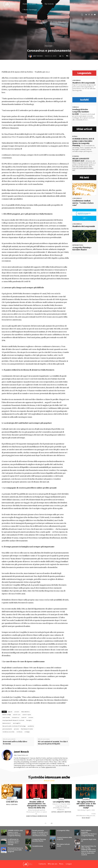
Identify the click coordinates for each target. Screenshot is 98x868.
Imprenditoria (78, 242)
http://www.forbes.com (21, 755)
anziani (17, 712)
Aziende (86, 799)
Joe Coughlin (17, 723)
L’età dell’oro (12, 802)
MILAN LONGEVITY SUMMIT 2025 (80, 159)
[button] (82, 15)
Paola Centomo (12, 805)
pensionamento (7, 729)
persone (16, 729)
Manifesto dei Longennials (83, 83)
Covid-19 (24, 718)
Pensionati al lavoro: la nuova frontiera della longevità (15, 850)
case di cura (17, 715)
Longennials (76, 80)
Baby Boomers (26, 712)
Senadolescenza (38, 846)
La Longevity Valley (61, 802)
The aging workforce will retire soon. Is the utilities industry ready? (86, 805)
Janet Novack (38, 56)
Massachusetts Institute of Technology (14, 726)
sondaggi (76, 107)
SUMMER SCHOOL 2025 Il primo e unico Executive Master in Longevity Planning (83, 142)
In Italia (75, 136)
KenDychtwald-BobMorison (37, 816)
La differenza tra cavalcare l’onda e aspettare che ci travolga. (14, 842)
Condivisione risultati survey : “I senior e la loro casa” (84, 201)
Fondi (61, 799)
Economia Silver (11, 798)
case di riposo (27, 715)
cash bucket (6, 718)
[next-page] (51, 823)
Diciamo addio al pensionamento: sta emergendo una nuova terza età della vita (37, 805)
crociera (31, 718)
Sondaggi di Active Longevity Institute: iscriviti (84, 111)
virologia (27, 732)
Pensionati (49, 46)
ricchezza (19, 732)
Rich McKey (86, 818)
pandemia (31, 726)
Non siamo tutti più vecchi (63, 845)
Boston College (7, 715)
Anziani (37, 799)
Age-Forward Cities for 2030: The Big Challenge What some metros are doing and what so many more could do (89, 850)
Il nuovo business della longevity (64, 838)
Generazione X (7, 723)
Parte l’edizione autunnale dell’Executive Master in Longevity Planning (89, 833)
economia (76, 156)
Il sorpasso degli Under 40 (89, 840)
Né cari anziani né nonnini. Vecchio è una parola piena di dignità (53, 743)
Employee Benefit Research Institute (13, 720)
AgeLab (10, 712)
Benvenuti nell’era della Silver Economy (15, 743)
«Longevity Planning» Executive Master (82, 245)
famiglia (29, 720)
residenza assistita (8, 732)
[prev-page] (46, 823)
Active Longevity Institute (61, 812)
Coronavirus (16, 718)
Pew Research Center (27, 729)
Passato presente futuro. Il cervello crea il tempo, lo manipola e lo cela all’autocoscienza (40, 833)
